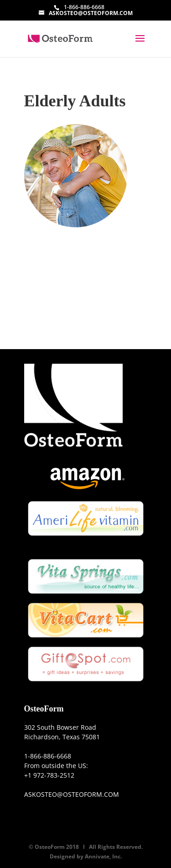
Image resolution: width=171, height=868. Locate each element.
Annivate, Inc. (103, 856)
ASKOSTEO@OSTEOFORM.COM (72, 794)
